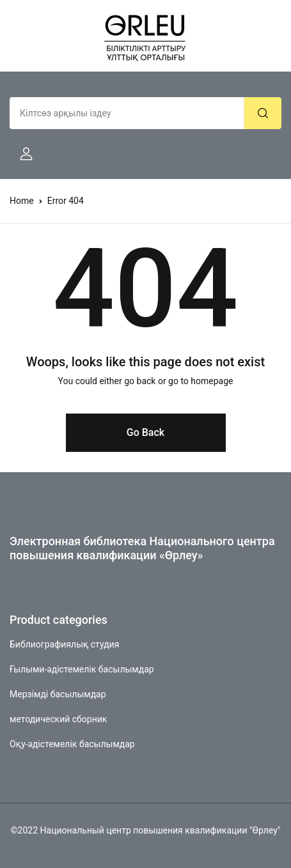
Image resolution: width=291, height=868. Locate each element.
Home (22, 201)
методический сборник (58, 719)
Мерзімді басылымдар (58, 694)
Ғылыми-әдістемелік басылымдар (82, 669)
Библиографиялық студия (64, 644)
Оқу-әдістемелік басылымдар (72, 744)
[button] (21, 154)
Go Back (145, 432)
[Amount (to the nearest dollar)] (127, 113)
